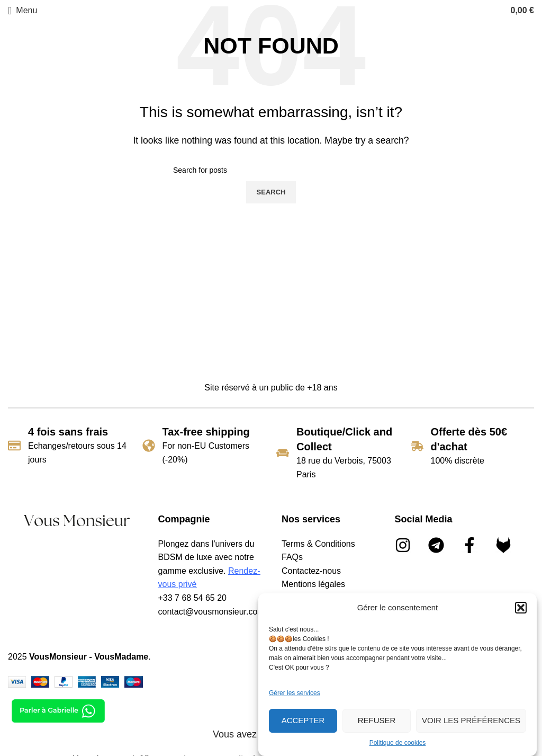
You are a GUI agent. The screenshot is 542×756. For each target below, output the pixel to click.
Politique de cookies (398, 743)
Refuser (377, 720)
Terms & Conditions (318, 544)
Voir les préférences (471, 720)
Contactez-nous (311, 571)
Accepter (303, 720)
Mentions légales (313, 584)
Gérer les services (295, 693)
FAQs (292, 557)
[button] (521, 608)
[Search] (271, 170)
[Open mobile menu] (22, 11)
